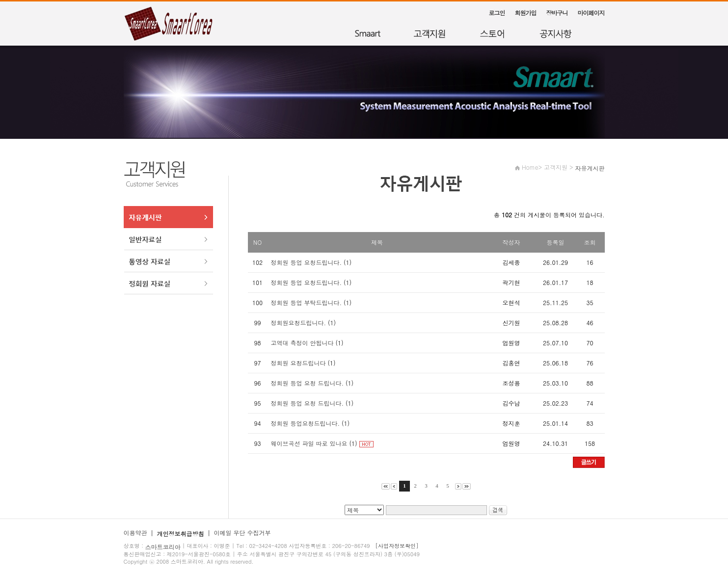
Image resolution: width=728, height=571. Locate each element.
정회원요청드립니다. (299, 323)
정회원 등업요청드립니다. (306, 423)
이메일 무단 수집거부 (243, 532)
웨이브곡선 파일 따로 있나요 (309, 443)
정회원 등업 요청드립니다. (307, 262)
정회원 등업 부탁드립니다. (307, 302)
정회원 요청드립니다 (298, 363)
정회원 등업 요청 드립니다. (308, 383)
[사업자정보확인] (397, 546)
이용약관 (135, 532)
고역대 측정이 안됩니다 (302, 343)
